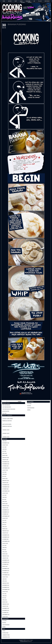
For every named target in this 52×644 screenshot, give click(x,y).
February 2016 (6, 556)
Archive (10, 1)
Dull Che (4, 413)
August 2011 (5, 617)
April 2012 (5, 600)
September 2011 (6, 615)
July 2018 (4, 495)
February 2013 (6, 583)
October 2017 (5, 514)
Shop (16, 1)
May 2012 (4, 598)
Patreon (30, 2)
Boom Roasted (6, 411)
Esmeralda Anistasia (7, 421)
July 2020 (4, 447)
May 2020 (4, 451)
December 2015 (6, 560)
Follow (40, 1)
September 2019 (6, 468)
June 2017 (4, 522)
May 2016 (4, 550)
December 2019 (6, 462)
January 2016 (5, 558)
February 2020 (6, 458)
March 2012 (5, 602)
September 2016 (6, 541)
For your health (6, 405)
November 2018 (6, 487)
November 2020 (6, 443)
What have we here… (7, 424)
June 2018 (4, 497)
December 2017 (6, 510)
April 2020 (5, 453)
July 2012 (4, 594)
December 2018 (6, 485)
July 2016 (4, 546)
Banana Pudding (17, 24)
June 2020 (4, 449)
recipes (4, 623)
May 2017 (4, 525)
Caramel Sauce (6, 430)
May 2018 (4, 499)
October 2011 (5, 613)
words (4, 627)
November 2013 (6, 571)
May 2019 (4, 476)
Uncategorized (6, 625)
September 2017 (6, 516)
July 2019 (4, 472)
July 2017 (4, 520)
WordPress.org (6, 637)
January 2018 (5, 508)
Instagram (47, 1)
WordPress (30, 641)
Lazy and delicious (7, 407)
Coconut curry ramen (8, 419)
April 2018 (5, 502)
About (21, 1)
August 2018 (5, 493)
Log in (4, 631)
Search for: (4, 402)
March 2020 (5, 455)
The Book (23, 2)
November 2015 (6, 562)
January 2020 (5, 460)
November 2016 (6, 537)
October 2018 (5, 489)
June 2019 (4, 474)
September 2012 (6, 589)
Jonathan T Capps (29, 640)
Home (4, 1)
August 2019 (5, 470)
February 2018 (6, 506)
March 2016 (5, 554)
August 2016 (5, 543)
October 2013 (5, 573)
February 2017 (6, 531)
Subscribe (28, 1)
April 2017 (5, 527)
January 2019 (5, 483)
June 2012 (4, 596)
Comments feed (6, 635)
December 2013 (6, 569)
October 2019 (5, 466)
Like (34, 1)
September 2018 (6, 491)
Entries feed (5, 633)
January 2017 (5, 533)
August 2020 (5, 445)
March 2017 (5, 529)
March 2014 (5, 566)
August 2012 (5, 592)
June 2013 (4, 579)
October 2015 (5, 564)
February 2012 (6, 604)
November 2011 (6, 610)
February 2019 (6, 481)
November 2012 (6, 587)
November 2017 (6, 512)
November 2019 (6, 464)
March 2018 (5, 504)
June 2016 (4, 548)
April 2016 (5, 552)
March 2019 (5, 479)
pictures (4, 621)
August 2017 (5, 518)
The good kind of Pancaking (9, 409)
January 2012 (5, 606)
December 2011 (6, 608)
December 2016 (6, 535)
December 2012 (6, 585)
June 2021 (4, 441)
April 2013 (5, 581)
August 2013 (5, 577)
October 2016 (5, 539)
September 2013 (6, 575)
